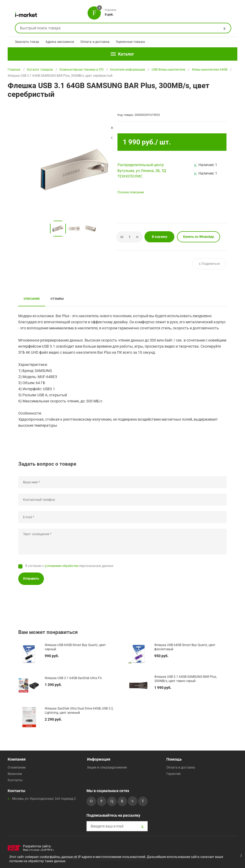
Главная (14, 70)
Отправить (31, 579)
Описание (32, 299)
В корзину (160, 237)
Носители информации (128, 70)
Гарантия (174, 774)
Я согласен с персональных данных (69, 566)
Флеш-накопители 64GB (210, 70)
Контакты (15, 780)
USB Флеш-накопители (168, 70)
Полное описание (131, 192)
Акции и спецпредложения (107, 767)
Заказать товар (27, 42)
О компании (17, 767)
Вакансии (15, 774)
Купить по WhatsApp (199, 237)
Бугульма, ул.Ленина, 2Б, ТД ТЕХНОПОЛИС (142, 173)
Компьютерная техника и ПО (81, 70)
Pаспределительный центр (141, 165)
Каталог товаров (40, 70)
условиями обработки (62, 566)
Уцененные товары (130, 42)
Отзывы (57, 299)
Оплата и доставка (95, 42)
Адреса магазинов (60, 42)
